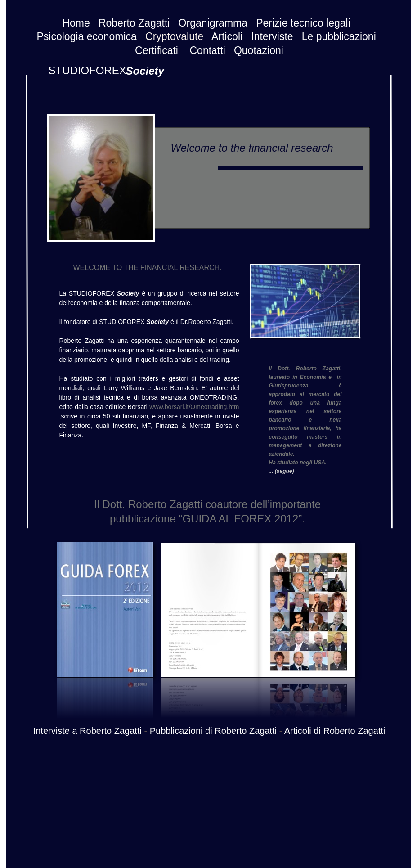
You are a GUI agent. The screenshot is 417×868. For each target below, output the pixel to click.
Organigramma (213, 23)
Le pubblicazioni (339, 36)
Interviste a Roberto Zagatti (87, 731)
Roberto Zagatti (134, 23)
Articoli (227, 36)
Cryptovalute (174, 36)
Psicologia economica (86, 36)
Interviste (272, 36)
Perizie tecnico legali (303, 23)
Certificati (157, 50)
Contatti (208, 50)
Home (76, 23)
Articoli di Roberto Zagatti (335, 731)
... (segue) (282, 471)
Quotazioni (259, 50)
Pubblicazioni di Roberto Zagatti (213, 731)
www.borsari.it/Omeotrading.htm (194, 407)
